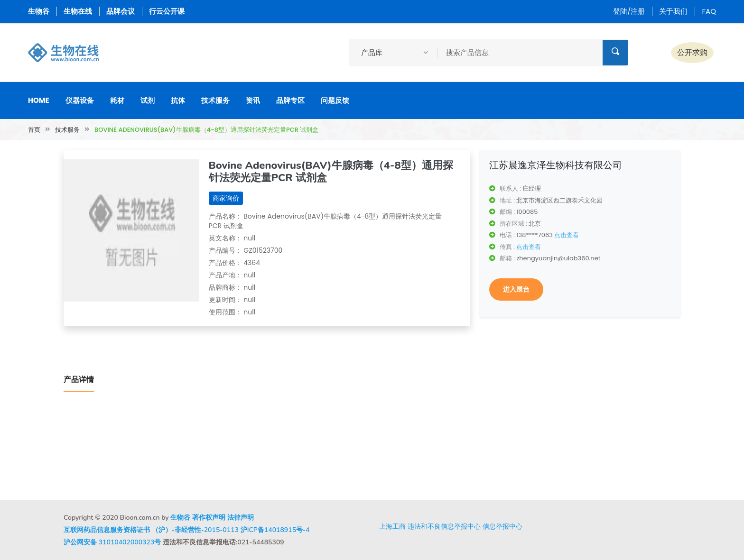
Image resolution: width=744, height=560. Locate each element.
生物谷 (39, 11)
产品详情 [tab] (79, 380)
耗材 (117, 100)
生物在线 (78, 11)
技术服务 (215, 100)
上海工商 (392, 526)
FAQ (709, 11)
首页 (34, 130)
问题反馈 (335, 100)
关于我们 (673, 11)
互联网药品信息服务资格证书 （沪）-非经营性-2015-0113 (151, 530)
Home (39, 100)
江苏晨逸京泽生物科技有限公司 (556, 165)
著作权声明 (209, 518)
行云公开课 (167, 11)
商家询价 (226, 198)
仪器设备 (80, 100)
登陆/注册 (629, 11)
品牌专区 (290, 100)
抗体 (178, 100)
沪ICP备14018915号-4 (275, 530)
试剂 (148, 100)
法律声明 (241, 518)
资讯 (253, 100)
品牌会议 (121, 11)
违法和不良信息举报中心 (444, 526)
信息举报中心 (502, 526)
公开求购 (692, 52)
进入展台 (516, 289)
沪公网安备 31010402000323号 (112, 542)
